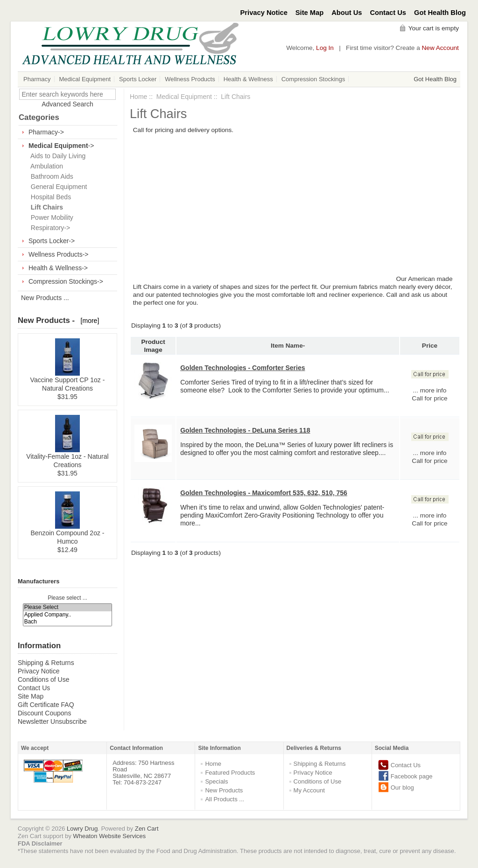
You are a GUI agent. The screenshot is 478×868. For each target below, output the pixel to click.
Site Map (309, 13)
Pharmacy (37, 79)
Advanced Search (67, 104)
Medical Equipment (85, 79)
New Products (224, 790)
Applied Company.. (68, 615)
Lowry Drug (82, 829)
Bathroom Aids (50, 176)
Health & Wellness (248, 79)
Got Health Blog (440, 13)
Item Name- (288, 346)
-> (61, 146)
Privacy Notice (264, 13)
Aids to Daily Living (56, 156)
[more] (88, 321)
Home (138, 97)
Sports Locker (138, 79)
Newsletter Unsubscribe (52, 721)
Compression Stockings (313, 79)
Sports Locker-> (52, 241)
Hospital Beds (49, 197)
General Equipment (57, 187)
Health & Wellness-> (58, 268)
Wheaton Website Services (110, 836)
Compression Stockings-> (66, 281)
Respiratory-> (49, 228)
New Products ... (45, 298)
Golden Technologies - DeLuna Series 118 (245, 430)
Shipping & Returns (46, 663)
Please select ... (67, 598)
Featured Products (230, 773)
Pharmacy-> (46, 132)
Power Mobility (50, 217)
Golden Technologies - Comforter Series (243, 368)
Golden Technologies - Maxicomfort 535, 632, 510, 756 (264, 493)
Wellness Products (190, 79)
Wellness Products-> (59, 254)
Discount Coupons (44, 713)
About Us (347, 13)
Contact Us (388, 13)
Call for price (429, 398)
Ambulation (45, 166)
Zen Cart (147, 829)
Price (430, 346)
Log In (325, 48)
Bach (68, 622)
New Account (440, 48)
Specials (216, 781)
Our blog (402, 787)
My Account (309, 790)
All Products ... (225, 799)
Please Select (68, 607)
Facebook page (412, 776)
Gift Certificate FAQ (46, 705)
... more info (430, 390)
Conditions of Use (44, 679)
